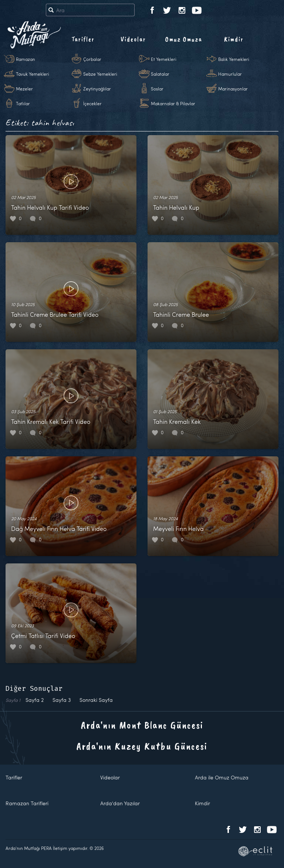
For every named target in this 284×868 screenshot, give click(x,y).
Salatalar (160, 74)
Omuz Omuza (184, 39)
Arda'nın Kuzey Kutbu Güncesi (142, 746)
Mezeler (24, 89)
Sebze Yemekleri (100, 74)
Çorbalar (92, 59)
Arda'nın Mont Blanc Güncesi (142, 725)
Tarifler (83, 39)
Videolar (133, 39)
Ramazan (26, 59)
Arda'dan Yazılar (120, 803)
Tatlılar (23, 103)
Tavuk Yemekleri (33, 74)
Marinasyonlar (233, 89)
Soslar (157, 89)
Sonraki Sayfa (96, 700)
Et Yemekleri (164, 59)
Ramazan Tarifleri (27, 803)
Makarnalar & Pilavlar (173, 103)
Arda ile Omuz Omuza (222, 777)
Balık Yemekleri (234, 59)
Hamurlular (230, 74)
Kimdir (234, 39)
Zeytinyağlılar (97, 89)
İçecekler (92, 103)
